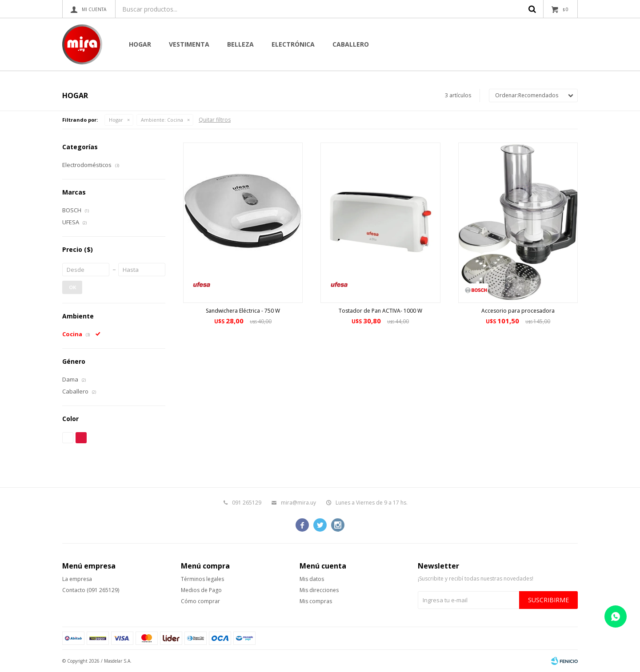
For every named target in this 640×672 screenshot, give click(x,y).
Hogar (140, 44)
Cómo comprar (200, 601)
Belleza (240, 44)
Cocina (162, 120)
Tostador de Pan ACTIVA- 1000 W (380, 311)
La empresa (77, 579)
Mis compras (316, 601)
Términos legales (202, 579)
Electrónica (293, 44)
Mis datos (312, 579)
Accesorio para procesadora (518, 311)
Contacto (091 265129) (91, 590)
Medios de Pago (201, 590)
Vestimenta (189, 44)
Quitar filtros (215, 120)
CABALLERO (351, 44)
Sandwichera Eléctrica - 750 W (243, 311)
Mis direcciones (319, 590)
